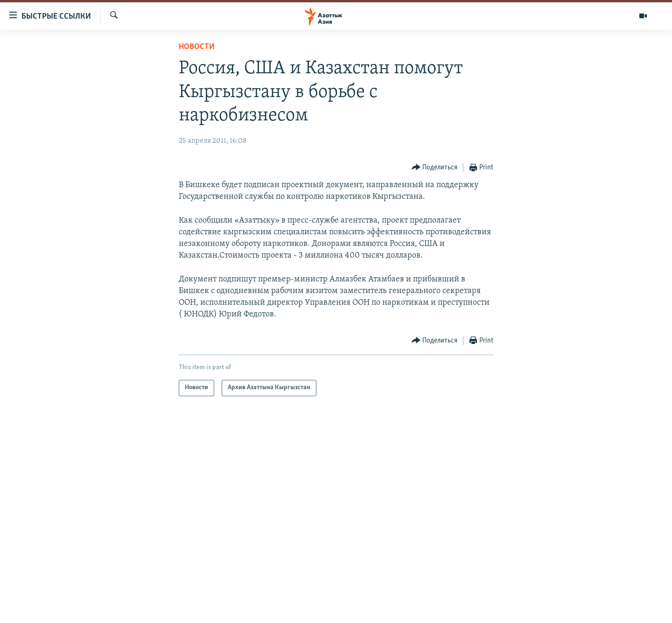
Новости (197, 47)
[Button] (435, 168)
